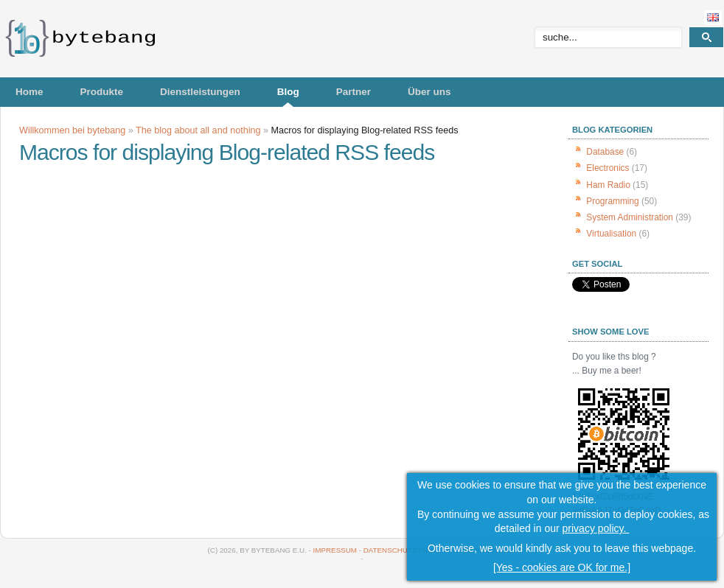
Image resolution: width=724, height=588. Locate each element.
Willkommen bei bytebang (72, 130)
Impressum (335, 550)
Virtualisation (611, 234)
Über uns (429, 92)
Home (29, 92)
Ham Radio (608, 185)
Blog (288, 92)
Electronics (608, 168)
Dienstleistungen (200, 92)
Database (605, 152)
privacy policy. (596, 528)
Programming (612, 201)
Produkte (102, 92)
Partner (354, 92)
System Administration (630, 217)
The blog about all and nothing (198, 130)
